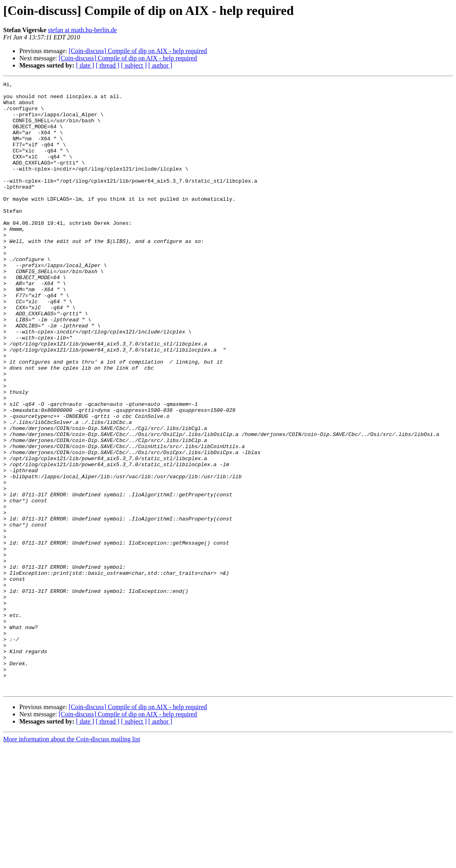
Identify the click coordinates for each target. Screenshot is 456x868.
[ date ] (85, 65)
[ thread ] (108, 65)
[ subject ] (134, 65)
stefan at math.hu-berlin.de (82, 30)
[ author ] (160, 65)
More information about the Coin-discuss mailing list (72, 861)
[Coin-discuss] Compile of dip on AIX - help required (138, 51)
